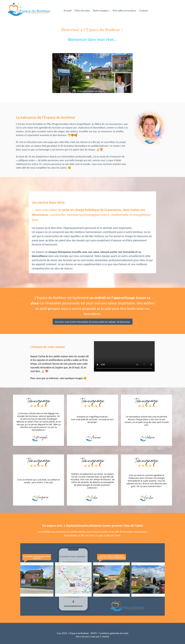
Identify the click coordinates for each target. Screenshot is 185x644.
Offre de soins (82, 10)
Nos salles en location (124, 10)
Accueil (67, 10)
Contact (143, 10)
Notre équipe (102, 10)
